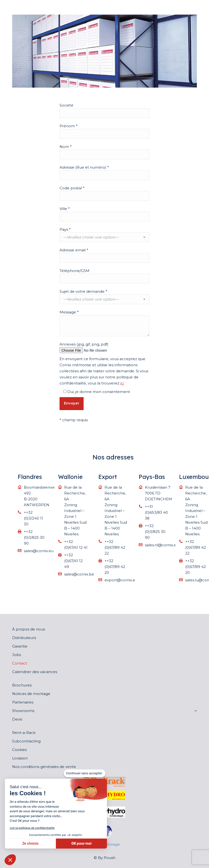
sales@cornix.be (79, 574)
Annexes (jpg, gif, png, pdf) (84, 344)
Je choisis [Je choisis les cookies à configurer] (30, 844)
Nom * (66, 147)
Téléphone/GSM (74, 271)
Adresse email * (74, 250)
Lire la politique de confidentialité (32, 828)
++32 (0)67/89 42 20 (115, 567)
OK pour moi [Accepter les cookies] (82, 844)
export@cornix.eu (121, 580)
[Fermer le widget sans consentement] (85, 773)
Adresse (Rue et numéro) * (84, 167)
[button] (10, 860)
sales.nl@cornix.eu (162, 545)
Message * (69, 312)
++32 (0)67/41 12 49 (73, 561)
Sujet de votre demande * (83, 291)
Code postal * (72, 188)
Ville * (65, 209)
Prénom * (69, 126)
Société (66, 105)
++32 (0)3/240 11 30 (33, 518)
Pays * (65, 229)
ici (122, 383)
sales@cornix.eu (39, 551)
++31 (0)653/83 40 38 (156, 512)
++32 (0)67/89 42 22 (115, 547)
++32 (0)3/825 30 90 (34, 537)
